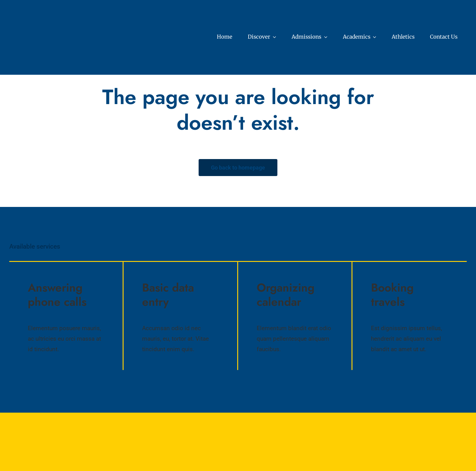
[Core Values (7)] (57, 12)
